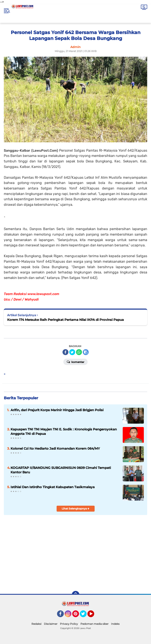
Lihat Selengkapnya (75, 509)
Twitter (85, 616)
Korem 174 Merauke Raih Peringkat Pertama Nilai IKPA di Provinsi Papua (65, 320)
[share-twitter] (72, 352)
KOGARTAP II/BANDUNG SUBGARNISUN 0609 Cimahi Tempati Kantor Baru (61, 470)
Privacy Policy (69, 624)
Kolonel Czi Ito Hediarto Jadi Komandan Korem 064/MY (55, 448)
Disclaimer (51, 624)
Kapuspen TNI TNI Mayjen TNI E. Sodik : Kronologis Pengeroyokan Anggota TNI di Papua (64, 431)
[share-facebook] (65, 352)
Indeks (115, 624)
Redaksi (36, 624)
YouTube (94, 616)
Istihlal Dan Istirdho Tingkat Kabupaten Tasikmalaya (53, 487)
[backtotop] (76, 595)
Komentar (75, 362)
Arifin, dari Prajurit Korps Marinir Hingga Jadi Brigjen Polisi (57, 410)
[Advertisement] (108, 557)
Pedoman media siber (95, 624)
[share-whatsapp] (79, 352)
